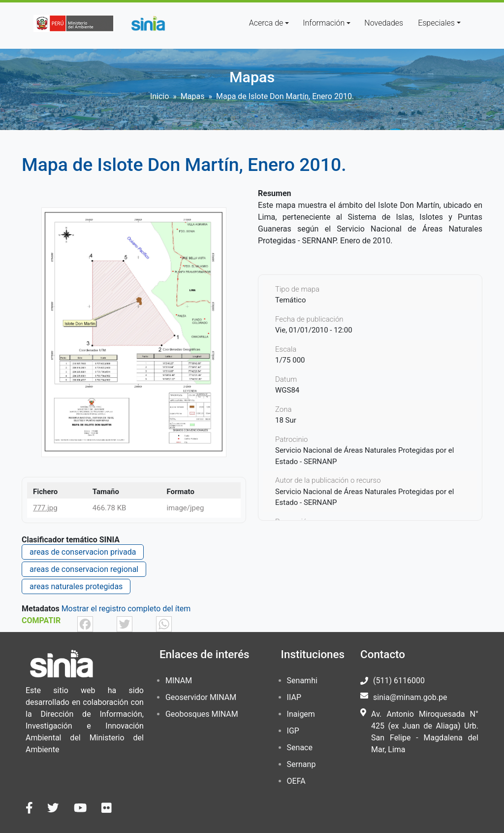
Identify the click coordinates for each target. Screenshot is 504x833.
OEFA (296, 781)
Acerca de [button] (266, 23)
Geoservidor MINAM (201, 697)
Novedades (384, 23)
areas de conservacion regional (84, 569)
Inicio (159, 96)
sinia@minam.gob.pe (410, 697)
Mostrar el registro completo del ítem (126, 609)
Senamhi (302, 681)
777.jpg (45, 508)
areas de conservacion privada (83, 552)
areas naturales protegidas (76, 586)
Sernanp (301, 764)
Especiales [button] (436, 23)
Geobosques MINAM (202, 714)
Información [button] (324, 23)
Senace (300, 748)
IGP (293, 731)
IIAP (294, 697)
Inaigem (301, 714)
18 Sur (286, 420)
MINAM (179, 681)
